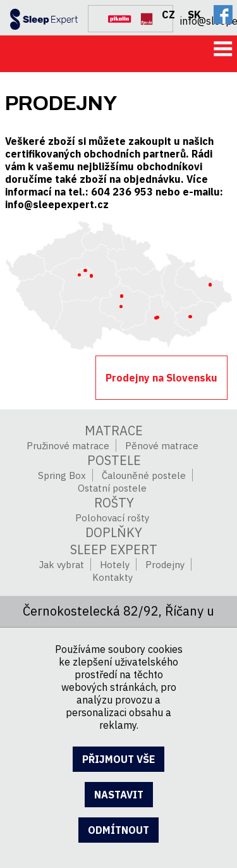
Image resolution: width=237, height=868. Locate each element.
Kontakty (112, 577)
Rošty (114, 503)
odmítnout (118, 830)
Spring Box (62, 475)
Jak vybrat (62, 565)
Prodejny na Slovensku (161, 378)
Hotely (115, 565)
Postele (114, 460)
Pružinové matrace (68, 446)
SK (194, 15)
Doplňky (114, 532)
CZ (168, 15)
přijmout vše (118, 759)
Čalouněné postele (144, 475)
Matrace (114, 431)
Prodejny (165, 565)
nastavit (119, 795)
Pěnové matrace (162, 446)
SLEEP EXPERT (114, 549)
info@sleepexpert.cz (209, 19)
